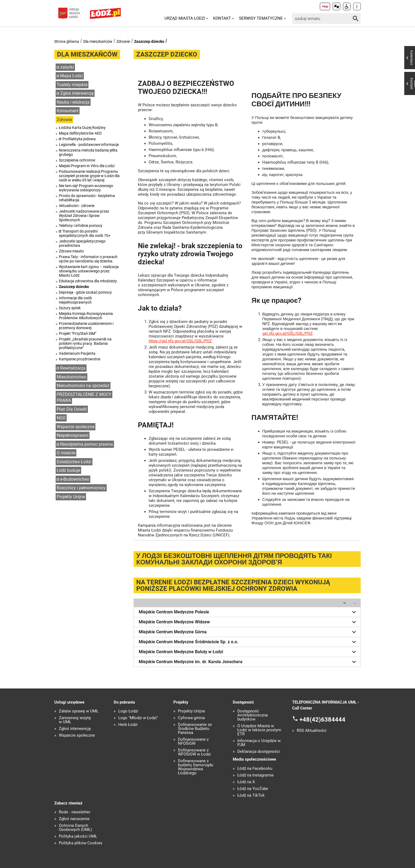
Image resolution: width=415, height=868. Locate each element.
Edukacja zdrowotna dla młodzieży (88, 281)
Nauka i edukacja (73, 102)
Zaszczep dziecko (149, 41)
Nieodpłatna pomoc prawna (87, 444)
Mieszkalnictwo (71, 377)
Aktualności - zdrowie (77, 206)
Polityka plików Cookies (81, 843)
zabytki (67, 67)
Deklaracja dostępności (259, 752)
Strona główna (67, 41)
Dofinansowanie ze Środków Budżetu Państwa (195, 729)
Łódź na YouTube (253, 789)
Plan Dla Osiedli (72, 409)
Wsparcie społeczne (76, 427)
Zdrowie (123, 41)
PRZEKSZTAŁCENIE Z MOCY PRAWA (84, 398)
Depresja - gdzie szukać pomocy (85, 292)
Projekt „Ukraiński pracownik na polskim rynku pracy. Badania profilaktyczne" (85, 343)
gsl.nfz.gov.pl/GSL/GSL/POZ (287, 333)
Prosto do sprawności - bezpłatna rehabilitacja (87, 198)
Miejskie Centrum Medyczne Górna (248, 632)
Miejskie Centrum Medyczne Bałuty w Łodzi (248, 652)
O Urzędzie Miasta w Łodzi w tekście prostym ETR (259, 730)
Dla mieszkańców (98, 41)
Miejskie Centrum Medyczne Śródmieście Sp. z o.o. (248, 642)
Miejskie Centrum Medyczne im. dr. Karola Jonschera (248, 662)
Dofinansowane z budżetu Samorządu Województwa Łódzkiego (196, 767)
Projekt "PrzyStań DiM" (78, 333)
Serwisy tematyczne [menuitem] (261, 18)
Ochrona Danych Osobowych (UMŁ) (75, 828)
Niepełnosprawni (73, 435)
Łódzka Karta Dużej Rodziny (82, 128)
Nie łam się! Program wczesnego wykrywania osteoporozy (86, 188)
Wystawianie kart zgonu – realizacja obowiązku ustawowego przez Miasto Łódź (89, 271)
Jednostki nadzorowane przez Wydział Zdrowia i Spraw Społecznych (84, 216)
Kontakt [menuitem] (222, 18)
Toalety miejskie (72, 85)
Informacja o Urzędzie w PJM (259, 743)
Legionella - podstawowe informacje (89, 145)
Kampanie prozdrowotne (80, 359)
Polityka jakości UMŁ (78, 836)
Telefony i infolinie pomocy (81, 226)
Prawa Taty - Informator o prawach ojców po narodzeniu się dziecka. (88, 259)
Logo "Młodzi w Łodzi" (138, 718)
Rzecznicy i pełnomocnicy (81, 488)
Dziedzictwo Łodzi (74, 462)
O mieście (66, 453)
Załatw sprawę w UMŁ (79, 711)
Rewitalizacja (73, 368)
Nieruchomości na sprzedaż (83, 386)
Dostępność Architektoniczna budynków (253, 715)
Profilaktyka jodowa (79, 139)
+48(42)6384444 (322, 719)
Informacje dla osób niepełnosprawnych (75, 300)
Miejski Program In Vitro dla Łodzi (87, 166)
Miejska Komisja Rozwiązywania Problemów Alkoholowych (86, 316)
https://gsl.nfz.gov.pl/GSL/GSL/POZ (180, 341)
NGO (61, 418)
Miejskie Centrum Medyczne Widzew (248, 622)
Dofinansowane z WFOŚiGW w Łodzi (194, 752)
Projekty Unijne (71, 497)
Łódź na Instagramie (255, 775)
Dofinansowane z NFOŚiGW (193, 742)
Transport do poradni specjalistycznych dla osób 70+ (85, 233)
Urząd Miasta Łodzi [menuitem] (185, 18)
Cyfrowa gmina (191, 718)
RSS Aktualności (312, 731)
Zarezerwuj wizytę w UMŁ (75, 720)
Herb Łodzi (128, 725)
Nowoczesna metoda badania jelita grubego (88, 152)
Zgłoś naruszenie (74, 819)
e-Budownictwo (75, 479)
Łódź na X (246, 782)
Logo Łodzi (128, 711)
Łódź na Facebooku (255, 769)
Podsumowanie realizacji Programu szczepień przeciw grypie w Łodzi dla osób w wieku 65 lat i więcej (89, 176)
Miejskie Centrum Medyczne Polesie (248, 612)
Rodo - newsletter (75, 812)
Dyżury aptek (70, 308)
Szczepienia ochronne (77, 160)
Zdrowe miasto (71, 251)
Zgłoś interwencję (77, 93)
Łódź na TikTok (251, 795)
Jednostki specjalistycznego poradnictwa (82, 243)
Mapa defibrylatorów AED (80, 133)
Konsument (68, 111)
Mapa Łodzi (71, 76)
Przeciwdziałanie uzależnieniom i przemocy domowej (86, 326)
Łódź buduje (68, 470)
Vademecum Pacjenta (77, 353)
